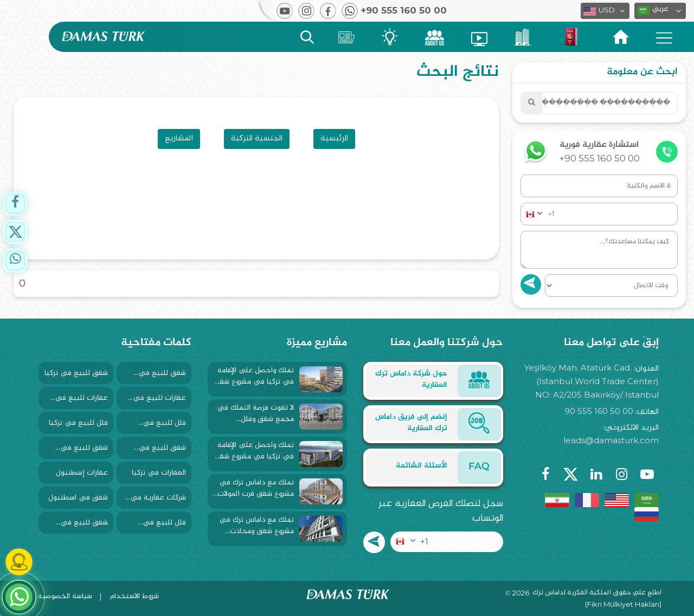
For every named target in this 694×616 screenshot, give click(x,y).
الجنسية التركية (257, 138)
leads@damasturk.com (611, 440)
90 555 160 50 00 (599, 411)
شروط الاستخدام (134, 596)
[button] (660, 11)
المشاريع (179, 138)
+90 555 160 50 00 (599, 158)
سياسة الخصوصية (65, 596)
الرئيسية (334, 138)
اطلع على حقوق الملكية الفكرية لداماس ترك (597, 593)
